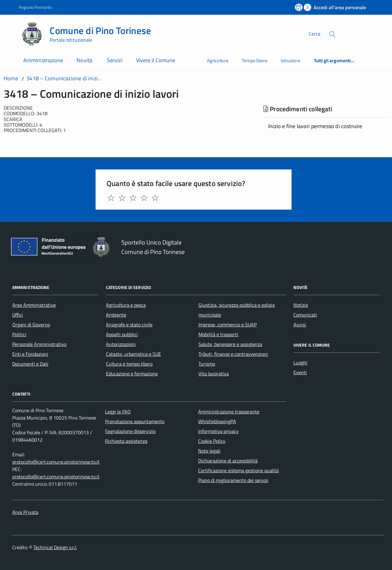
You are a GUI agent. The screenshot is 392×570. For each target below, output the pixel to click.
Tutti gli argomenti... (334, 61)
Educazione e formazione (132, 374)
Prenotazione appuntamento (135, 421)
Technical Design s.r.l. (55, 547)
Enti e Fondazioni (30, 354)
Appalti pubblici (122, 334)
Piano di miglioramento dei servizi (233, 480)
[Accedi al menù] (11, 33)
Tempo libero (255, 61)
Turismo (207, 364)
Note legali (209, 451)
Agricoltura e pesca (126, 305)
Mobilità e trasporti (218, 334)
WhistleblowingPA (217, 421)
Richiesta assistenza (126, 441)
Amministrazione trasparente (229, 412)
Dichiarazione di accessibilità (228, 461)
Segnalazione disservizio (130, 431)
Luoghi (300, 363)
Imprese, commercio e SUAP (228, 325)
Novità (85, 60)
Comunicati (305, 315)
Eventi (300, 372)
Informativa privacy (218, 431)
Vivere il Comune (156, 60)
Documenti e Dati (30, 364)
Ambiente (116, 315)
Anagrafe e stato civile (129, 325)
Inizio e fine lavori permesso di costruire (315, 126)
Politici (19, 334)
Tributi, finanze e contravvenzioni (233, 354)
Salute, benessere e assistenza (230, 344)
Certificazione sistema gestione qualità (238, 470)
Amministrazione (43, 60)
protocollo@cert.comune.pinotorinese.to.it (56, 462)
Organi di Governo (31, 325)
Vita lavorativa (214, 374)
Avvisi (300, 325)
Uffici (18, 315)
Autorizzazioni (121, 344)
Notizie (301, 305)
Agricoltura (218, 61)
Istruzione (291, 61)
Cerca (315, 34)
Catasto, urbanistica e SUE (134, 354)
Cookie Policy (212, 441)
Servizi (115, 60)
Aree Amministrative (34, 305)
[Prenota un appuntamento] (299, 7)
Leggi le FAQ (118, 412)
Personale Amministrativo (39, 344)
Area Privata (25, 512)
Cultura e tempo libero (129, 364)
